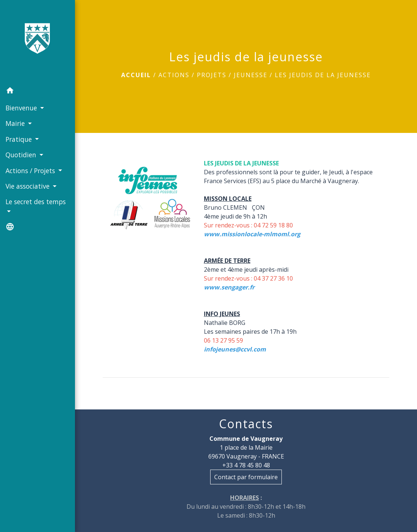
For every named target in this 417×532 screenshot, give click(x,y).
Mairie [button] (16, 123)
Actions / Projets (192, 75)
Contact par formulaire (246, 477)
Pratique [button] (20, 139)
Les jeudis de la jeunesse (323, 75)
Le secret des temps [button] (36, 202)
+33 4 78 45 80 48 (246, 465)
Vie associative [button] (28, 186)
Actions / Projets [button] (31, 171)
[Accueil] (37, 42)
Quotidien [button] (22, 155)
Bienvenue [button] (22, 108)
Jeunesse (251, 75)
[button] (37, 92)
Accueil (136, 75)
